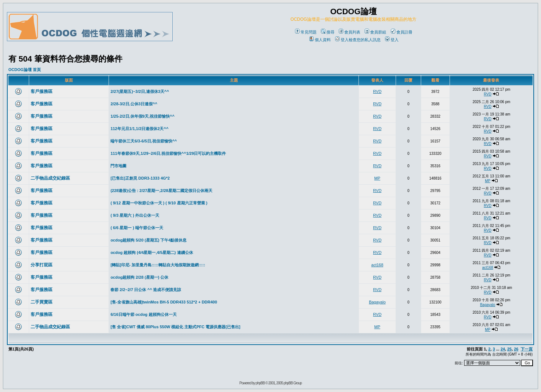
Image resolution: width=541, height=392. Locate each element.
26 (516, 349)
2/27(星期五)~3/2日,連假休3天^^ (140, 91)
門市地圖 (118, 166)
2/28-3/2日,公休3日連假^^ (134, 104)
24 (503, 349)
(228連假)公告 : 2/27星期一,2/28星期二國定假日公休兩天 (161, 191)
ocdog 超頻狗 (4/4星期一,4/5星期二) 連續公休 (152, 252)
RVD (377, 91)
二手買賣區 (42, 302)
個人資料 (320, 40)
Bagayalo (377, 302)
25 (509, 349)
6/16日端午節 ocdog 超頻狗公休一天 (144, 314)
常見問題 (306, 32)
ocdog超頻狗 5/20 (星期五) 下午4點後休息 (148, 240)
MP (377, 178)
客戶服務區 (42, 91)
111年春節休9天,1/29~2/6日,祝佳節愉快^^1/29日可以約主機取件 (168, 153)
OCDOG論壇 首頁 (25, 70)
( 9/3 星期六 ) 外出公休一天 (135, 215)
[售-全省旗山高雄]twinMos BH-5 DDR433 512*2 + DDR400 (164, 302)
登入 (392, 40)
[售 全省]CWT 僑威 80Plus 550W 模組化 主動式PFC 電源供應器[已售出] (175, 327)
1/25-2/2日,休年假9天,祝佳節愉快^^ (142, 116)
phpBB (260, 383)
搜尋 (328, 32)
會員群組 (375, 32)
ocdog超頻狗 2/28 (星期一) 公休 (139, 277)
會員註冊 (402, 32)
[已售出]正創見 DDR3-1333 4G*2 (140, 178)
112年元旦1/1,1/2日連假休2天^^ (139, 129)
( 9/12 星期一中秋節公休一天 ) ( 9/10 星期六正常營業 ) (159, 203)
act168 (377, 265)
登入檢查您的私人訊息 (358, 40)
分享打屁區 (42, 265)
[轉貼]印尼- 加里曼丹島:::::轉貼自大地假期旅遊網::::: (158, 265)
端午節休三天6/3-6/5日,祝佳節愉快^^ (144, 141)
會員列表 (350, 32)
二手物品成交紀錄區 (50, 178)
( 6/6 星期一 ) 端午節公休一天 (137, 228)
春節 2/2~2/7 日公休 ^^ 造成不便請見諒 (146, 290)
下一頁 (527, 349)
